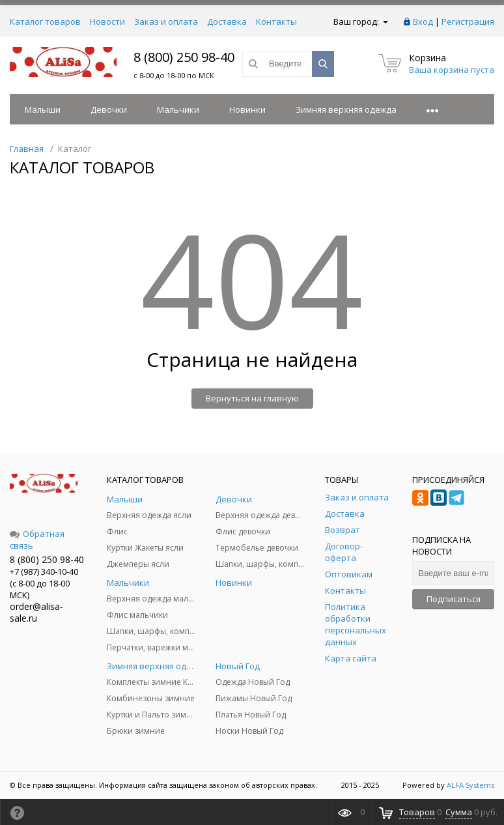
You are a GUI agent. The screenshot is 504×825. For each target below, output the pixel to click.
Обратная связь (37, 540)
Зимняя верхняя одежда (346, 109)
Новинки (247, 109)
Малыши (43, 109)
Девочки (109, 109)
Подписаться (454, 599)
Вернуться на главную (252, 398)
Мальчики (178, 109)
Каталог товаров (45, 22)
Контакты (276, 22)
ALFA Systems (470, 785)
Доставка (227, 22)
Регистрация (468, 22)
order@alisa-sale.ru (36, 612)
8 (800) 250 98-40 (184, 57)
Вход (423, 22)
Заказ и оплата (166, 22)
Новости (107, 22)
